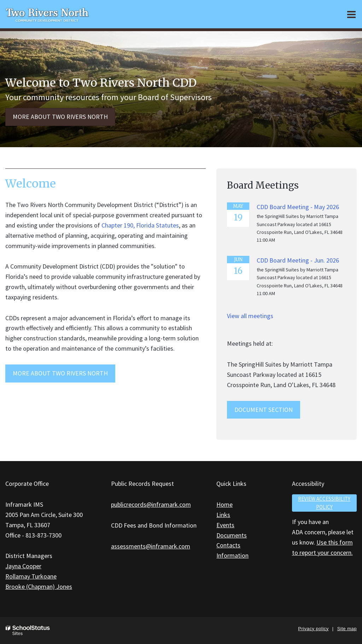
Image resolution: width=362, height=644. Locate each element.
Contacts (228, 545)
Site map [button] (347, 629)
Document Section (264, 410)
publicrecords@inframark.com (151, 504)
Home (224, 504)
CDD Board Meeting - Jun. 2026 (298, 260)
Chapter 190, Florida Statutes (140, 225)
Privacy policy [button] (313, 629)
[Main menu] (351, 14)
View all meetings (250, 316)
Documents (232, 535)
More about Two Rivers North (60, 117)
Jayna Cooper (23, 566)
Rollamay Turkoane (31, 576)
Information (232, 555)
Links (223, 515)
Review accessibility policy (324, 503)
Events (225, 525)
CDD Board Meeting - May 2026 (298, 207)
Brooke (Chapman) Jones (39, 586)
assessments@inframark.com (151, 546)
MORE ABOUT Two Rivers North (60, 373)
